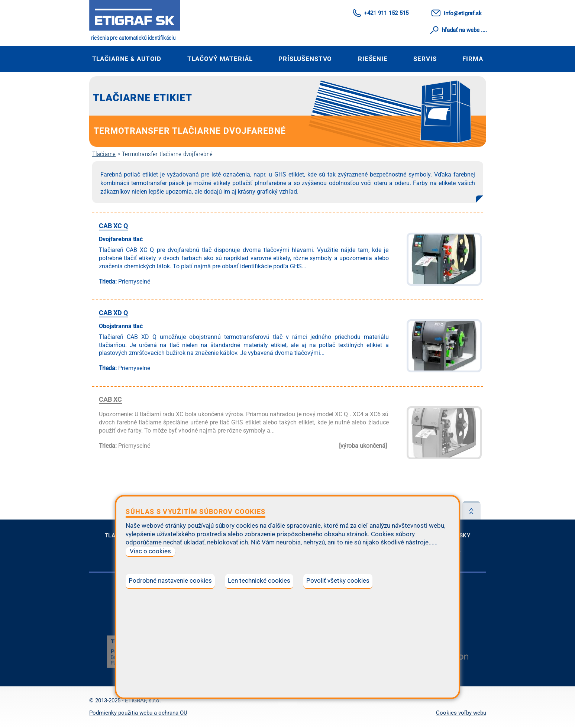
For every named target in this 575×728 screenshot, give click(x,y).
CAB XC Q (113, 226)
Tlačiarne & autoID (127, 59)
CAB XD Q (113, 313)
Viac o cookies (150, 551)
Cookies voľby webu (461, 713)
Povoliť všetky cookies (338, 581)
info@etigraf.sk (463, 13)
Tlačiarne (104, 154)
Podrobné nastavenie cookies (170, 581)
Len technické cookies (259, 581)
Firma (473, 59)
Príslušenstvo (305, 59)
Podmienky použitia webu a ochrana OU (138, 713)
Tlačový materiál (220, 59)
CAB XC (110, 399)
